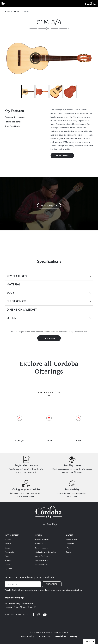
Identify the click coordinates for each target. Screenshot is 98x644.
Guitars (16, 12)
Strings (8, 560)
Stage (7, 548)
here (80, 590)
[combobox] (89, 641)
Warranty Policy (42, 560)
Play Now (49, 206)
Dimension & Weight (22, 310)
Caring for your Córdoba (26, 489)
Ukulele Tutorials (42, 540)
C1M (79, 441)
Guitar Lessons (41, 544)
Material (14, 284)
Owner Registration (43, 556)
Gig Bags (8, 569)
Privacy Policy (27, 636)
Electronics (16, 301)
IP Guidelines (60, 636)
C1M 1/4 (19, 441)
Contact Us (71, 544)
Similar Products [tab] (49, 393)
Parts (7, 556)
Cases (7, 565)
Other (11, 318)
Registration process (26, 465)
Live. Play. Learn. (72, 465)
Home (7, 12)
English (87, 641)
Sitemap (73, 636)
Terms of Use (44, 636)
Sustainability (72, 489)
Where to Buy (71, 540)
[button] (3, 4)
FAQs (68, 548)
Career (69, 552)
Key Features (17, 276)
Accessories (10, 552)
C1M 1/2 (49, 441)
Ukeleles (8, 544)
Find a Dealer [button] (62, 156)
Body (10, 293)
